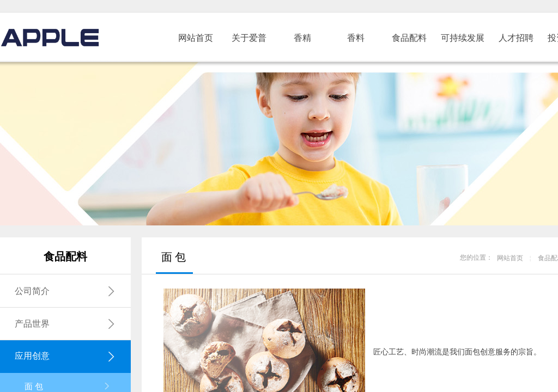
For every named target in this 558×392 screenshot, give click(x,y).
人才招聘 (516, 38)
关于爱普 (249, 38)
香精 (302, 38)
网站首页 (196, 38)
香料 (356, 38)
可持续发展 (463, 38)
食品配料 (409, 38)
